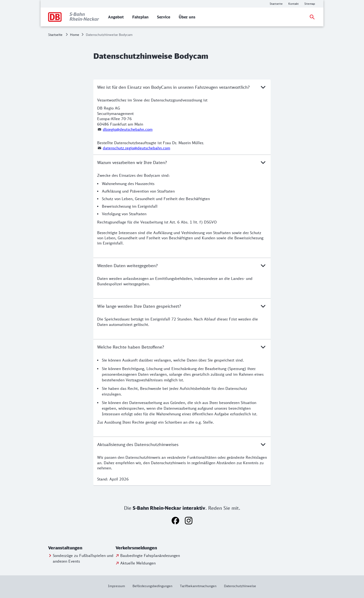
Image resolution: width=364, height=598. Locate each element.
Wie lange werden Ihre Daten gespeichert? (182, 306)
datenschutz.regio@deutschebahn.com (136, 148)
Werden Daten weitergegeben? (182, 265)
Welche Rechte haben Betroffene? (182, 347)
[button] (81, 548)
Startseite (55, 35)
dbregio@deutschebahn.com (128, 129)
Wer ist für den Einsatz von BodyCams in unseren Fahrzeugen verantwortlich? (182, 87)
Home (75, 35)
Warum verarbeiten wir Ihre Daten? (182, 162)
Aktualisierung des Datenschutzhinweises (182, 444)
